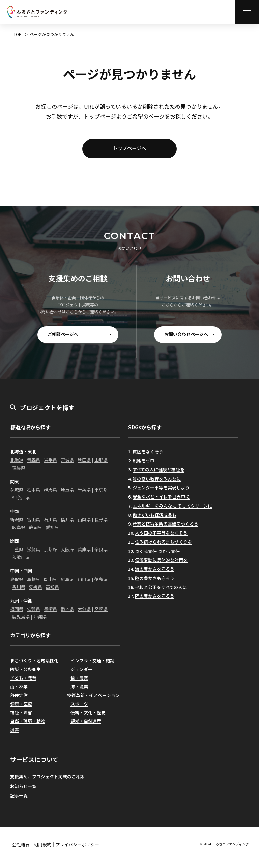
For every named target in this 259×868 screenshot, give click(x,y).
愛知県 (52, 531)
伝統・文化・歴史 (88, 716)
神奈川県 (21, 501)
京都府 (50, 553)
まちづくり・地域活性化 (34, 665)
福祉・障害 (21, 716)
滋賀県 (34, 553)
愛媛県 (36, 591)
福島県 (19, 472)
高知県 (52, 591)
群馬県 (50, 494)
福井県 (67, 523)
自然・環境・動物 (28, 725)
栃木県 (34, 494)
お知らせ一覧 (23, 790)
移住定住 (19, 699)
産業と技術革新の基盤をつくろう (165, 528)
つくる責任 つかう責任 (157, 555)
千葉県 (84, 494)
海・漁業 (79, 691)
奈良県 (101, 553)
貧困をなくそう (148, 455)
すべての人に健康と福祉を (159, 474)
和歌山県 (21, 561)
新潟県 (17, 523)
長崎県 (50, 613)
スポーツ (79, 708)
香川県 (19, 591)
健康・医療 (21, 708)
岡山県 (50, 583)
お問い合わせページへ (186, 338)
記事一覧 (19, 800)
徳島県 (101, 583)
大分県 (84, 613)
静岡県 (36, 531)
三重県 (17, 553)
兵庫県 (84, 553)
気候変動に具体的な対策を (161, 564)
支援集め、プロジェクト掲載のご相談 (47, 781)
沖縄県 (40, 621)
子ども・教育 (23, 682)
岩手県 (50, 464)
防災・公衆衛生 (25, 673)
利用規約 (42, 849)
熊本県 (67, 613)
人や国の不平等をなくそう (161, 537)
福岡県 (17, 613)
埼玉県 (67, 494)
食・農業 (79, 682)
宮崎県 (101, 613)
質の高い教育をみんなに (157, 482)
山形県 (101, 464)
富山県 (34, 523)
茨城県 (17, 494)
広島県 (67, 583)
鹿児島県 (21, 621)
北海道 (17, 464)
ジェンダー (81, 673)
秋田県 (84, 464)
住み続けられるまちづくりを (163, 546)
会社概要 (21, 849)
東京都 (101, 494)
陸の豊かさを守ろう (155, 600)
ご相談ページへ (63, 338)
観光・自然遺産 (86, 725)
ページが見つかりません (52, 34)
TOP (18, 34)
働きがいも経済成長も (154, 519)
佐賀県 (34, 613)
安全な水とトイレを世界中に (161, 501)
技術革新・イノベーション (93, 699)
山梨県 (84, 523)
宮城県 (67, 464)
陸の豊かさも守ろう (155, 582)
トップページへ (129, 150)
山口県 (84, 583)
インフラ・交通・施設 (92, 665)
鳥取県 (17, 583)
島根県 (34, 583)
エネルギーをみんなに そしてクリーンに (172, 510)
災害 (15, 734)
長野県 (101, 523)
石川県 (50, 523)
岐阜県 (19, 531)
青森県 (34, 464)
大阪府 (67, 553)
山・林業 (19, 691)
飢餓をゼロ (143, 465)
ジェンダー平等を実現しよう (161, 492)
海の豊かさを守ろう (155, 573)
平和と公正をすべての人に (161, 591)
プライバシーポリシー (77, 849)
